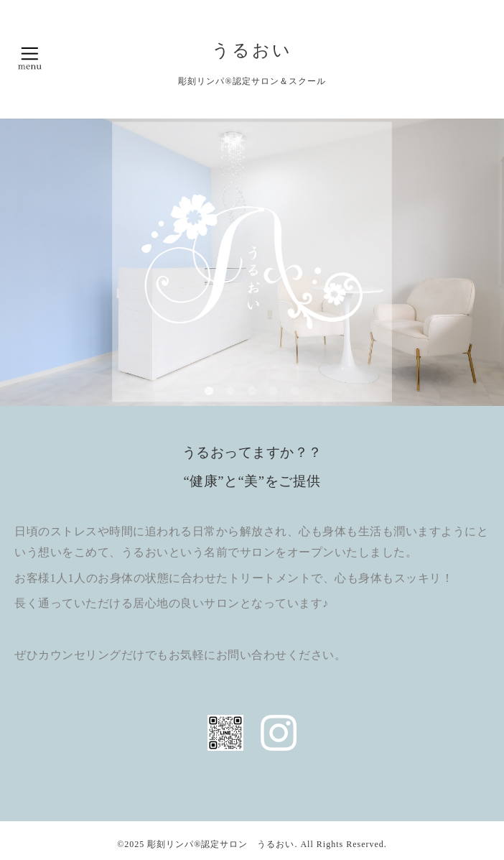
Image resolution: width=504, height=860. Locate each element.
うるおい (252, 50)
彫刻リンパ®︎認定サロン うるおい (221, 844)
